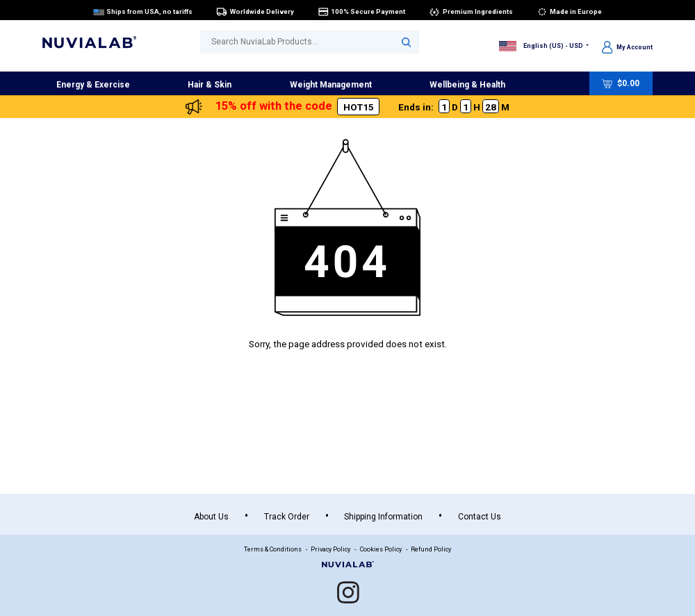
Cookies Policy (381, 549)
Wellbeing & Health (467, 85)
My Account (627, 47)
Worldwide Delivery (255, 11)
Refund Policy (431, 549)
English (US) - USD (541, 45)
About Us (211, 517)
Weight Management (331, 85)
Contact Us (480, 517)
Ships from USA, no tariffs (143, 11)
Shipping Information (383, 517)
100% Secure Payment (362, 11)
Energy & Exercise (93, 85)
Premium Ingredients (471, 11)
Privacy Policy (330, 549)
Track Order (287, 517)
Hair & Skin (210, 85)
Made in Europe (570, 11)
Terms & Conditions (273, 549)
